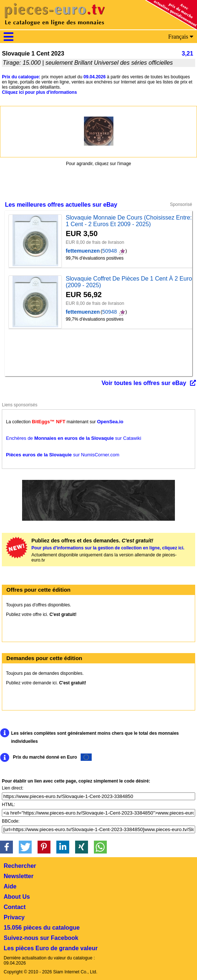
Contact (15, 907)
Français (181, 37)
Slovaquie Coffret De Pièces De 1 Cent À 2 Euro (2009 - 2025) (129, 282)
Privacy (14, 917)
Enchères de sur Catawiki (73, 438)
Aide (10, 886)
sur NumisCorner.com (63, 455)
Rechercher (20, 866)
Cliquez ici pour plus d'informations (39, 92)
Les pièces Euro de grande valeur (51, 948)
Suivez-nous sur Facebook (41, 938)
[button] (6, 847)
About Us (17, 897)
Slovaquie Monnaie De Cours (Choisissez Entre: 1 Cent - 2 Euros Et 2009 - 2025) (129, 221)
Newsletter (19, 876)
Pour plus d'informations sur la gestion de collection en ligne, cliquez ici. (108, 548)
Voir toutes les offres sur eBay (144, 383)
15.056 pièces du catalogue (42, 928)
